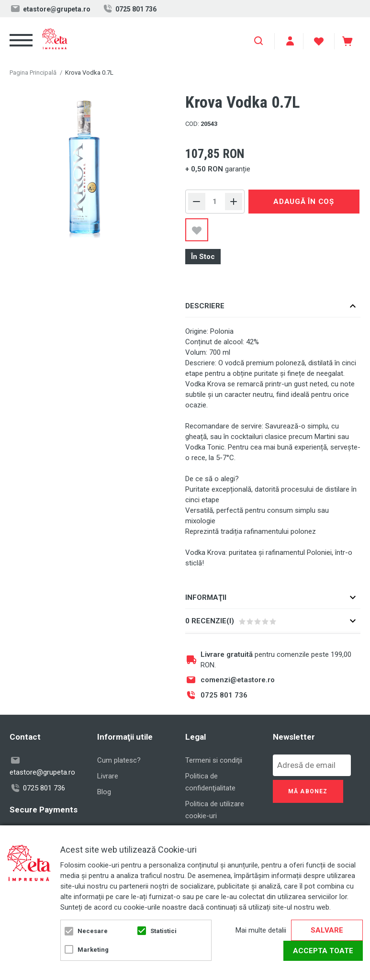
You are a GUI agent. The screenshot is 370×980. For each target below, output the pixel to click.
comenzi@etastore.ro (238, 680)
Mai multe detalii (261, 930)
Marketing (93, 950)
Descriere (205, 306)
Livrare (108, 776)
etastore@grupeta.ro (50, 9)
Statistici (163, 931)
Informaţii (206, 597)
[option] (85, 167)
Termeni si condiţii (214, 760)
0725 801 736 (129, 9)
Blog (104, 792)
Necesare (93, 931)
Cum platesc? (119, 760)
